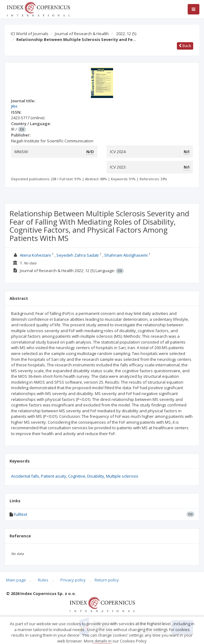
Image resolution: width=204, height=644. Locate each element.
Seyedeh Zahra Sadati (78, 255)
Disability (96, 476)
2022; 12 (126, 34)
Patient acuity (54, 476)
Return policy (107, 580)
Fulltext (20, 514)
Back (185, 46)
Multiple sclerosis (122, 476)
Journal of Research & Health (82, 34)
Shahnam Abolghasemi (126, 255)
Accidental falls (25, 476)
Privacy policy (73, 580)
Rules (43, 580)
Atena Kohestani (35, 255)
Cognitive (77, 476)
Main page (16, 580)
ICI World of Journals (30, 34)
